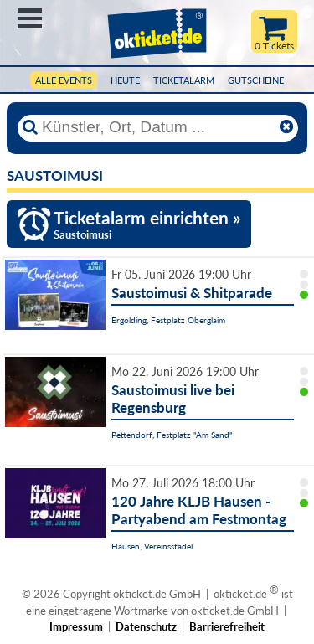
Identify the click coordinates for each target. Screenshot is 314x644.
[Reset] (286, 127)
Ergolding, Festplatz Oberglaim (168, 320)
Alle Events (64, 80)
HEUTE (125, 80)
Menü (30, 18)
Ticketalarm (184, 80)
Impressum (76, 626)
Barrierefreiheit (227, 626)
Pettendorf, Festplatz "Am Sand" (172, 435)
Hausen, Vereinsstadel (152, 546)
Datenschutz (146, 626)
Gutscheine (256, 80)
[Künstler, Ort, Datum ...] (157, 127)
